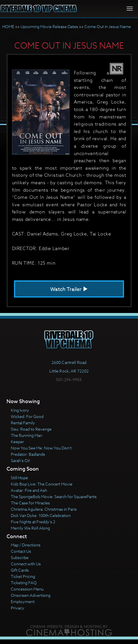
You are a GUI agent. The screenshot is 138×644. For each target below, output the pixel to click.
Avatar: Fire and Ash (29, 490)
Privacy (18, 608)
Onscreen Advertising (31, 595)
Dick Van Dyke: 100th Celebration (41, 515)
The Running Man (27, 435)
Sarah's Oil (20, 460)
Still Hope (19, 478)
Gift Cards (20, 570)
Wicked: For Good (27, 416)
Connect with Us (26, 564)
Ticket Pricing (23, 576)
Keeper (17, 442)
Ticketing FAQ (24, 583)
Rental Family (23, 423)
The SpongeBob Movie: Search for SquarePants (54, 497)
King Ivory (20, 410)
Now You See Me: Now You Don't (41, 448)
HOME (8, 26)
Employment (23, 602)
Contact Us (21, 551)
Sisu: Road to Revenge (31, 429)
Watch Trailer (69, 289)
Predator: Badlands (28, 454)
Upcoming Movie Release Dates (49, 26)
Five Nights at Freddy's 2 (33, 522)
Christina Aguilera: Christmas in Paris (44, 509)
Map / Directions (26, 545)
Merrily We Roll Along (30, 528)
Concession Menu (27, 589)
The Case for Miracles (30, 503)
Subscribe (20, 557)
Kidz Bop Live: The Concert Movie (42, 484)
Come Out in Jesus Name (108, 26)
